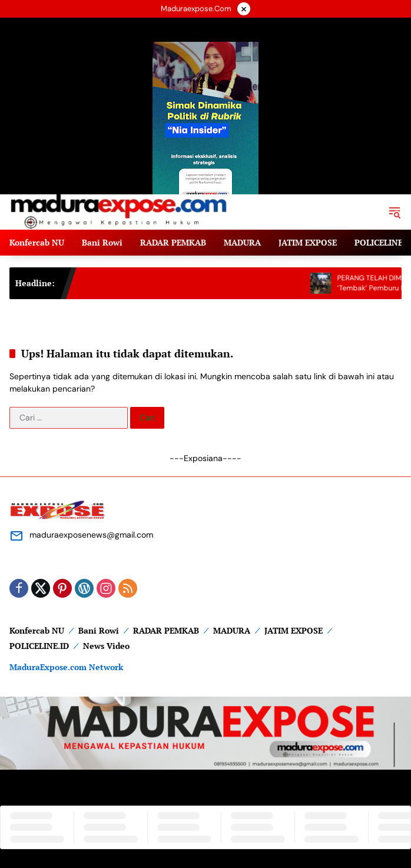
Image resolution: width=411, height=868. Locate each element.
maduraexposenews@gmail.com (91, 535)
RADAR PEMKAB (166, 630)
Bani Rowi (99, 630)
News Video (106, 646)
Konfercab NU (37, 630)
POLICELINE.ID (39, 646)
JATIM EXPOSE (294, 630)
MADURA (232, 630)
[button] (395, 212)
